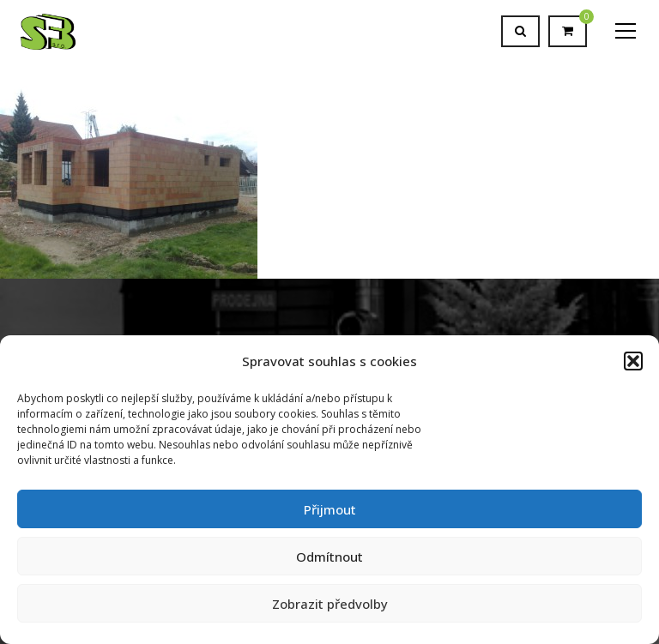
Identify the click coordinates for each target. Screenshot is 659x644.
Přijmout (330, 509)
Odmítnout (329, 557)
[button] (633, 361)
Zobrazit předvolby (330, 604)
